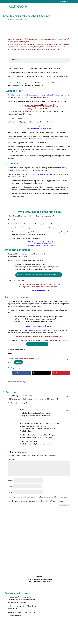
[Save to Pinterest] (61, 373)
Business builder (14, 382)
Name (10, 480)
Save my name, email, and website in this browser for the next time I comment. (39, 497)
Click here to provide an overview (37, 344)
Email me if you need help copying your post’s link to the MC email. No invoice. (39, 275)
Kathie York (14, 19)
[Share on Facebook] (22, 373)
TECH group (24, 382)
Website (11, 492)
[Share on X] (41, 373)
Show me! (18, 362)
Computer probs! (24, 387)
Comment (12, 459)
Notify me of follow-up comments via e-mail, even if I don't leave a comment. (37, 501)
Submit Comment (65, 505)
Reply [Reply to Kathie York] (68, 411)
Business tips (14, 387)
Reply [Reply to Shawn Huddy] (68, 396)
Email (10, 486)
